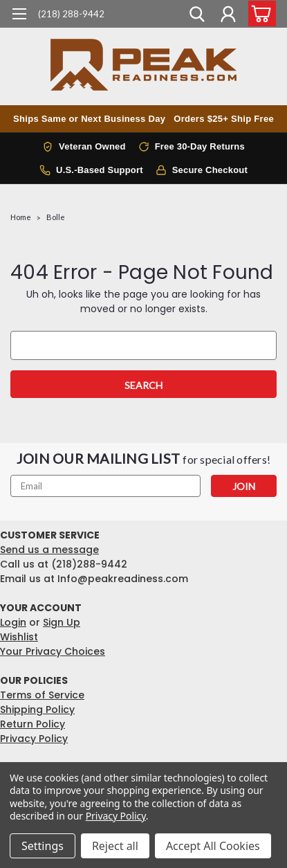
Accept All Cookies (213, 846)
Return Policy (33, 724)
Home (21, 217)
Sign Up (62, 622)
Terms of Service (42, 695)
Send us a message (49, 550)
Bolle (56, 217)
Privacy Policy (34, 739)
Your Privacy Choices (53, 651)
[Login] (228, 16)
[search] (197, 16)
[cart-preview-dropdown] (259, 13)
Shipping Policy (37, 709)
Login (13, 622)
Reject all (115, 846)
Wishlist (19, 637)
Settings (43, 846)
